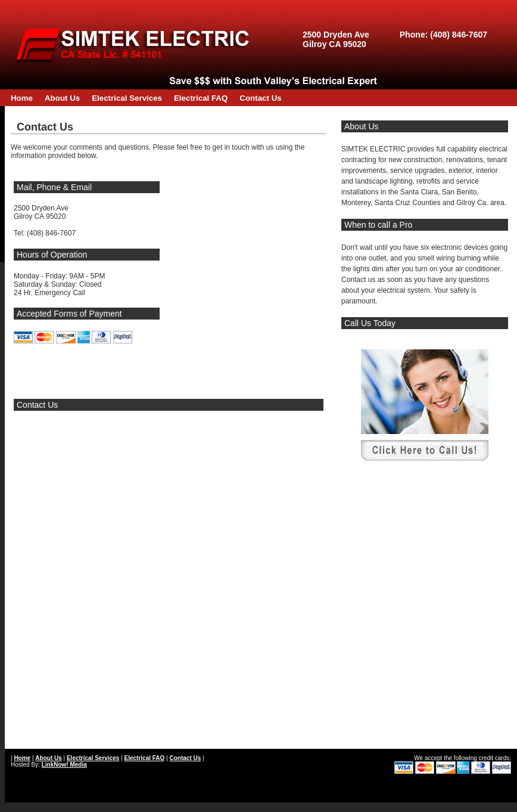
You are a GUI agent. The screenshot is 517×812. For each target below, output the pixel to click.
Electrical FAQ (201, 98)
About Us (62, 98)
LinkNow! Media (64, 765)
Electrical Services (127, 98)
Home (22, 98)
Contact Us (260, 98)
